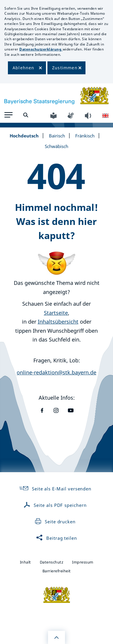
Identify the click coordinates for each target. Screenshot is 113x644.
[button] (8, 115)
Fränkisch (85, 136)
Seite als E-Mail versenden (55, 489)
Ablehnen (24, 68)
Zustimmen (65, 68)
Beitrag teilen (56, 538)
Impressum (83, 562)
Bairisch (57, 136)
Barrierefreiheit (57, 571)
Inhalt (25, 562)
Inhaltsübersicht (58, 322)
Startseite (56, 313)
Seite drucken (55, 522)
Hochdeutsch (24, 136)
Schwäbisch (56, 146)
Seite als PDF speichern (55, 505)
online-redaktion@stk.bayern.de (56, 372)
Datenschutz (52, 562)
